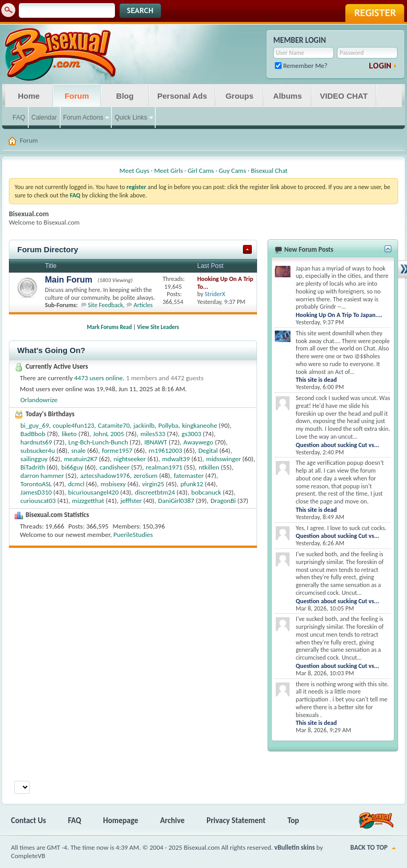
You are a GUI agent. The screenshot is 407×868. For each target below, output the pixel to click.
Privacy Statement (236, 820)
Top (293, 820)
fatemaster (189, 476)
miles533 (153, 434)
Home (29, 96)
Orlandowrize (39, 400)
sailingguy (34, 459)
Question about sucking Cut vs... (338, 445)
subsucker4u (38, 450)
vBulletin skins (295, 847)
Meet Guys (135, 171)
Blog (125, 96)
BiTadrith (33, 467)
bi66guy (72, 467)
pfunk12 (191, 484)
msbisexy (113, 484)
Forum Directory (48, 249)
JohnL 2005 (108, 434)
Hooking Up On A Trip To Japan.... (339, 315)
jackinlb (144, 425)
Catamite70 (114, 425)
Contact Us (28, 820)
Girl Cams (201, 171)
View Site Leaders (158, 327)
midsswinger (224, 459)
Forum (77, 96)
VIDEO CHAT (344, 96)
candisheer (114, 467)
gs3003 (192, 434)
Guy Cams (232, 171)
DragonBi (223, 501)
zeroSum (146, 476)
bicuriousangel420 (93, 492)
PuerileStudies (133, 535)
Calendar (44, 118)
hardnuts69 (36, 442)
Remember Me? (301, 66)
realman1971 (164, 467)
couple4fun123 (73, 425)
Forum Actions (83, 118)
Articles (143, 305)
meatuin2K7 (80, 459)
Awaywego (198, 442)
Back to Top (369, 847)
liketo (69, 434)
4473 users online (98, 378)
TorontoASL (36, 484)
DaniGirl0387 (176, 501)
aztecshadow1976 (105, 476)
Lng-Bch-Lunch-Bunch (98, 442)
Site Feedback (105, 305)
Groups (240, 96)
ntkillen (209, 467)
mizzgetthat (88, 501)
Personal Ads (182, 96)
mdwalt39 (176, 459)
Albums (288, 96)
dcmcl (76, 484)
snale (78, 450)
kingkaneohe (199, 425)
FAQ (19, 118)
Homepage (120, 820)
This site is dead (316, 380)
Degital (208, 450)
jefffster (131, 501)
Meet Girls (168, 171)
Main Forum (69, 280)
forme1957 (117, 450)
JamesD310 (36, 492)
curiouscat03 (38, 501)
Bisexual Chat (269, 171)
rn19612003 (166, 450)
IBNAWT (156, 442)
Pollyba (168, 425)
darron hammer (42, 476)
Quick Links (131, 118)
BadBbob (33, 434)
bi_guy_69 (35, 425)
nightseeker (130, 459)
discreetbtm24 (155, 492)
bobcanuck (206, 492)
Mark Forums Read (109, 327)
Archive (173, 820)
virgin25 (153, 484)
